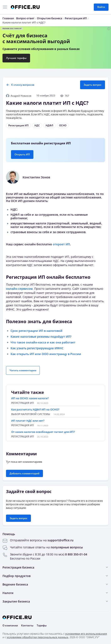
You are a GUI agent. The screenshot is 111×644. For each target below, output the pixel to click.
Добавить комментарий (24, 473)
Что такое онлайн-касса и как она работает (43, 342)
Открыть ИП (22, 154)
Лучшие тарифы (16, 58)
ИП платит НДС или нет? (28, 421)
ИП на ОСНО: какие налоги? (30, 398)
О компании (10, 625)
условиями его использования (86, 634)
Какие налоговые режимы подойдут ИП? (41, 337)
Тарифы (42, 625)
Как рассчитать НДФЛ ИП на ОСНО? (35, 409)
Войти (101, 7)
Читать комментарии (23, 370)
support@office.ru (60, 540)
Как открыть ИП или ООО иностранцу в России (46, 354)
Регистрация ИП (18, 125)
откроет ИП (61, 244)
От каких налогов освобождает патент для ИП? (43, 432)
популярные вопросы (67, 547)
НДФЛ (49, 125)
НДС (37, 125)
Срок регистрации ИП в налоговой (37, 331)
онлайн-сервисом (19, 289)
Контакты (27, 625)
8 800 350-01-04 (76, 554)
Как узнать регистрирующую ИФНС (37, 348)
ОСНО (63, 125)
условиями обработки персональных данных (37, 637)
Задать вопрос (93, 85)
